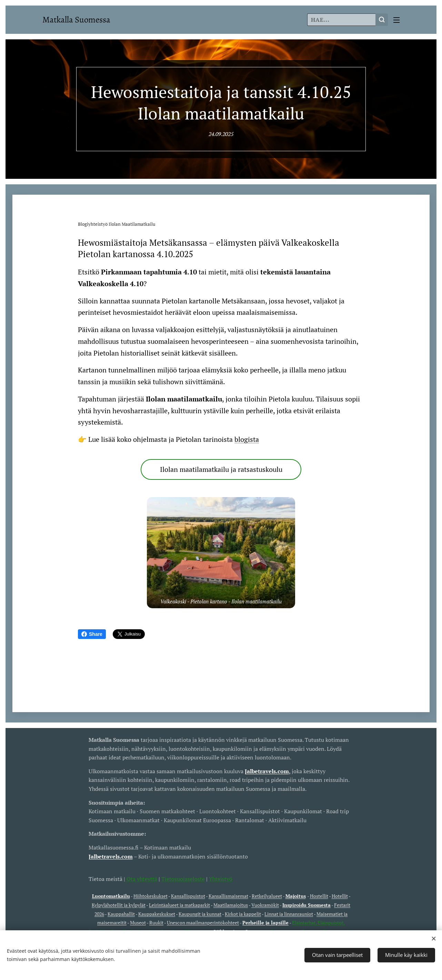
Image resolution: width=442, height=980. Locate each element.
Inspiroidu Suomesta (307, 905)
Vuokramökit (265, 905)
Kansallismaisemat (228, 896)
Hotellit (340, 896)
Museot (138, 923)
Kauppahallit (121, 914)
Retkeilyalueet (267, 896)
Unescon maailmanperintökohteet (203, 923)
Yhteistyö (221, 879)
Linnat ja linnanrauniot (289, 914)
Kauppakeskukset (157, 914)
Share (92, 634)
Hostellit (319, 896)
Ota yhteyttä (141, 879)
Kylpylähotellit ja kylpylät (119, 905)
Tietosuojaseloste (183, 879)
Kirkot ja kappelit (243, 914)
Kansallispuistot (188, 896)
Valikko (396, 20)
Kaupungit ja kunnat (200, 914)
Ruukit (156, 923)
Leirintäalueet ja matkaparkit (179, 905)
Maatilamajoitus (231, 905)
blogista (247, 439)
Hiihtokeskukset (150, 896)
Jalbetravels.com (111, 856)
